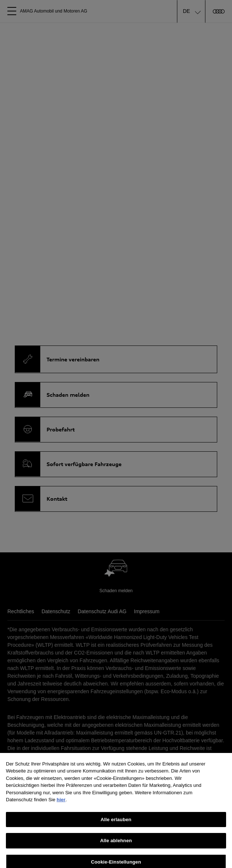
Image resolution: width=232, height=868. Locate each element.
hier (61, 803)
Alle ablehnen (116, 844)
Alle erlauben (116, 823)
